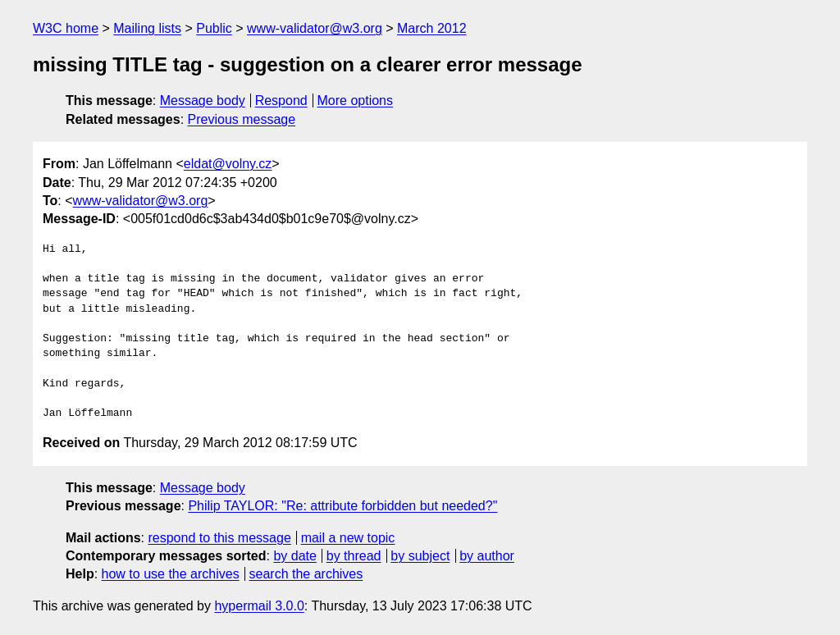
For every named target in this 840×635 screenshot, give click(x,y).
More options (356, 101)
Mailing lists (147, 28)
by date (294, 556)
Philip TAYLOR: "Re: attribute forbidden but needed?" (342, 506)
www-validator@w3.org (315, 28)
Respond (281, 101)
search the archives (306, 574)
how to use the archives (171, 574)
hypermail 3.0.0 (259, 606)
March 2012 (432, 28)
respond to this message (219, 538)
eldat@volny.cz (228, 164)
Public (214, 28)
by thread (354, 556)
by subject (420, 556)
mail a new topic (348, 538)
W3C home (66, 28)
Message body (203, 101)
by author (487, 556)
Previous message (242, 119)
